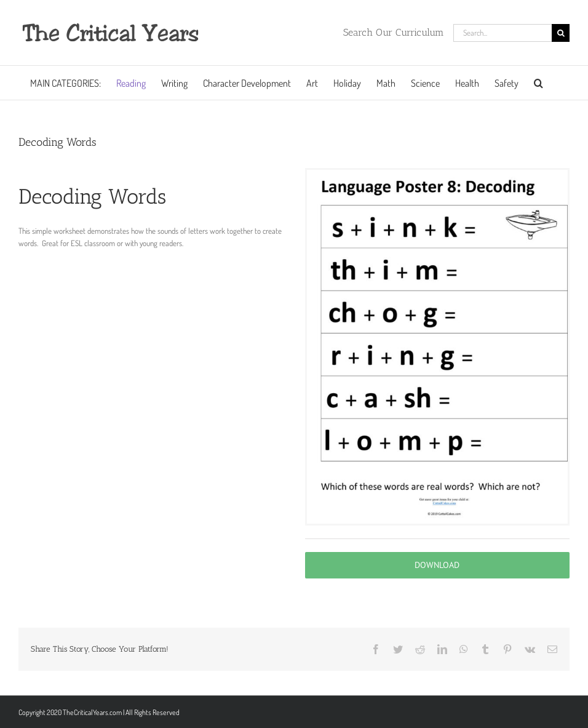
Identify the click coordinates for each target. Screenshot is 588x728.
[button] (538, 83)
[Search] (561, 33)
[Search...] (503, 33)
